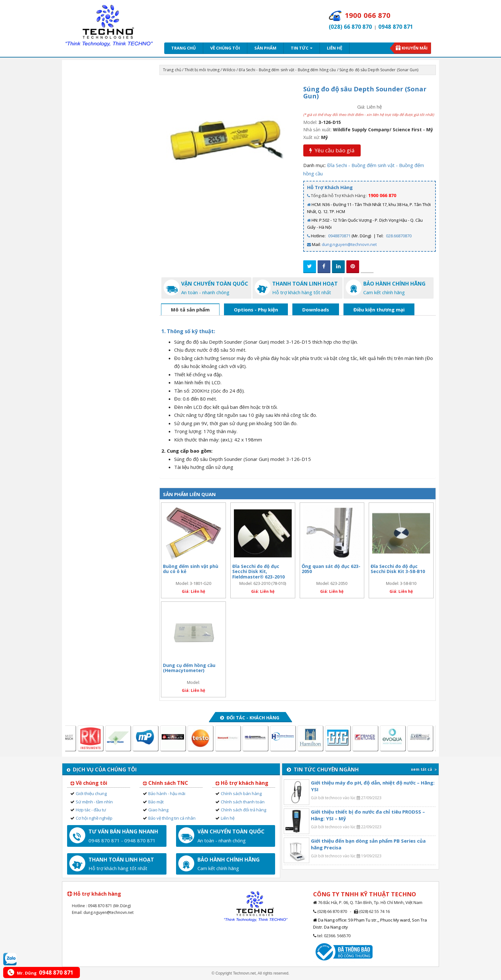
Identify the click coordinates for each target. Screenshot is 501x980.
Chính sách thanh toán (243, 802)
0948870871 (339, 236)
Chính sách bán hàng (241, 793)
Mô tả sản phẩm (190, 310)
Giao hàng (158, 810)
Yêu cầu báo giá (332, 150)
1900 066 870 (382, 195)
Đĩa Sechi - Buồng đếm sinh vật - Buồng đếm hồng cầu (287, 70)
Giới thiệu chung (91, 793)
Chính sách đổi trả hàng (243, 810)
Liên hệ (335, 48)
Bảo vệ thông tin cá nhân (172, 818)
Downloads (316, 310)
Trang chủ (184, 48)
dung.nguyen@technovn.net (349, 244)
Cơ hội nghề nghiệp (94, 818)
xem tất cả (424, 769)
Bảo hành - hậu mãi (167, 793)
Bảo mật (156, 802)
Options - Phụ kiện (256, 310)
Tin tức (302, 48)
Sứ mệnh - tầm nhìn (94, 802)
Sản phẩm (265, 48)
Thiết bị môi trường (202, 70)
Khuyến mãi (415, 48)
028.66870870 (399, 236)
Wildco (229, 70)
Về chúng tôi (225, 48)
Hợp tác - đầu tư (91, 810)
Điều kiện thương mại (379, 310)
